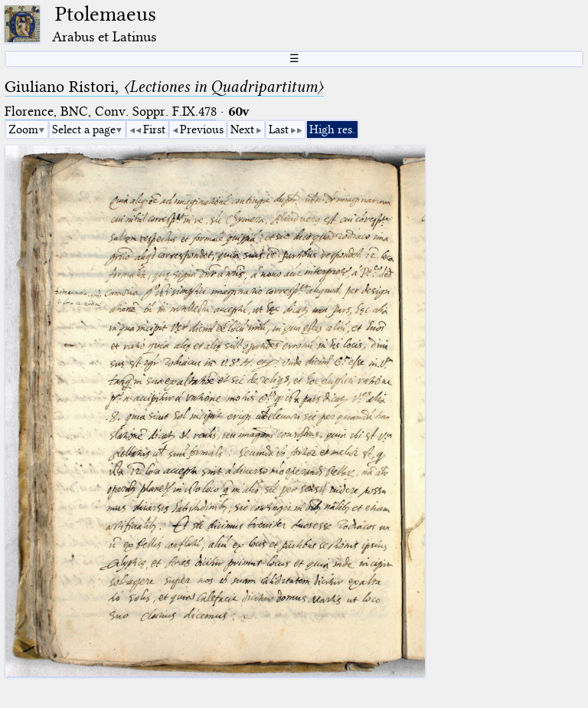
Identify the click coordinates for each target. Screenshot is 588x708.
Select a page (84, 129)
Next (242, 129)
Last (279, 129)
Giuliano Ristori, (164, 87)
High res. (332, 129)
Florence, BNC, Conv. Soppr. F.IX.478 (111, 111)
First (154, 129)
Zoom (23, 129)
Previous (202, 129)
